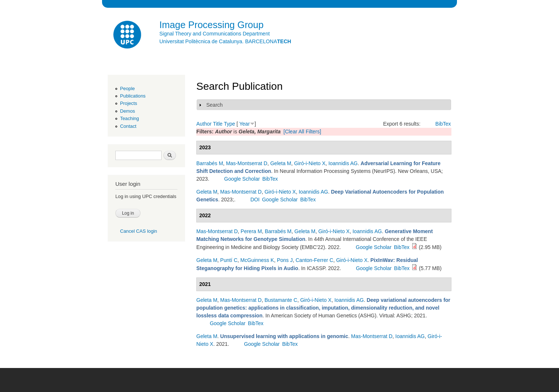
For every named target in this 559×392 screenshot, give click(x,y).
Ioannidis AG (343, 163)
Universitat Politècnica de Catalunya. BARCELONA (225, 41)
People (128, 88)
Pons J (285, 260)
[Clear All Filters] (302, 132)
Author (204, 124)
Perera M (251, 231)
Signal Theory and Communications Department (215, 34)
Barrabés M (210, 163)
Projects (129, 103)
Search (214, 105)
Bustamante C (281, 300)
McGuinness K (257, 260)
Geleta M (281, 163)
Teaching (130, 118)
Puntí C (229, 260)
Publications (133, 96)
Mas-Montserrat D (247, 163)
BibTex (443, 124)
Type (229, 124)
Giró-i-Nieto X (310, 163)
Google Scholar (242, 179)
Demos (128, 111)
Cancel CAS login (139, 231)
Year (244, 124)
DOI (255, 200)
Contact (128, 126)
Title (218, 124)
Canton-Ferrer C (315, 260)
